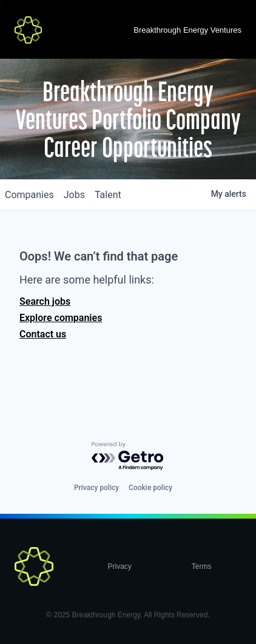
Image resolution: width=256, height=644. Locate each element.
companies (29, 195)
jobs (74, 195)
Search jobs (45, 301)
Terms (202, 566)
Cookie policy (150, 488)
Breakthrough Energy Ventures (187, 30)
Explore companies (61, 318)
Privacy (119, 566)
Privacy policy (96, 488)
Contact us (43, 334)
